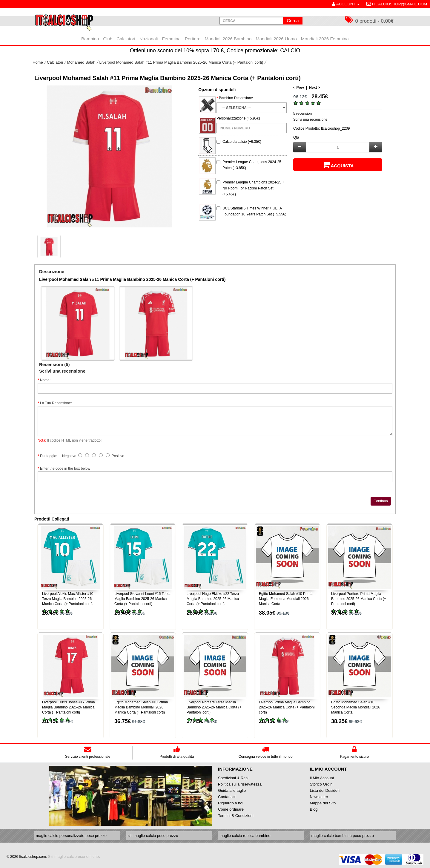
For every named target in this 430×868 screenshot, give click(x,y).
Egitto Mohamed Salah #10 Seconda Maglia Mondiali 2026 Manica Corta (356, 707)
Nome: (45, 380)
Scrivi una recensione (310, 120)
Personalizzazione (231, 118)
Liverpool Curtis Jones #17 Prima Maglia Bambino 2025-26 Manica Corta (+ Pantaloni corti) (69, 707)
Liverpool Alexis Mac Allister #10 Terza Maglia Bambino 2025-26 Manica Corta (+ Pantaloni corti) (68, 599)
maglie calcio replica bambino (245, 836)
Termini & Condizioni (236, 816)
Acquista (338, 165)
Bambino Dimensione (236, 98)
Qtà (296, 137)
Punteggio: (49, 456)
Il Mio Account (322, 778)
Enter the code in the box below (65, 469)
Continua (381, 501)
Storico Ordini (322, 784)
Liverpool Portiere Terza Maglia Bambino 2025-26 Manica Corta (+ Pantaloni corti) (214, 707)
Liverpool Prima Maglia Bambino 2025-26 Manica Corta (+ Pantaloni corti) (287, 707)
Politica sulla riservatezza (240, 784)
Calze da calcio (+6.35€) (242, 142)
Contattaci (227, 797)
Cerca (293, 20)
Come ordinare (231, 809)
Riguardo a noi (231, 803)
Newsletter (319, 797)
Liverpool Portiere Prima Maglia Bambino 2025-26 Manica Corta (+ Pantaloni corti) (359, 599)
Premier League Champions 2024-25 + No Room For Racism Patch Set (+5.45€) (253, 188)
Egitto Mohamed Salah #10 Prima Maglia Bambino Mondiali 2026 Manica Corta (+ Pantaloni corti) (141, 707)
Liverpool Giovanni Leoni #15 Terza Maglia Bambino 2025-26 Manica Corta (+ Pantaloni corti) (142, 599)
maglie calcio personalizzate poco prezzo (71, 836)
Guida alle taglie (232, 790)
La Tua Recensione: (56, 403)
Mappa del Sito (323, 803)
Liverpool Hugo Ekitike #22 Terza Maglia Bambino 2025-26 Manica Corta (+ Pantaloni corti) (213, 599)
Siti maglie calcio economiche (73, 856)
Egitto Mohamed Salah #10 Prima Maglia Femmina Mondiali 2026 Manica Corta (286, 599)
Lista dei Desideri (325, 790)
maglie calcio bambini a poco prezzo (343, 836)
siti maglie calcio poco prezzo (153, 836)
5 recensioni (303, 114)
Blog (314, 809)
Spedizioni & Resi (233, 778)
